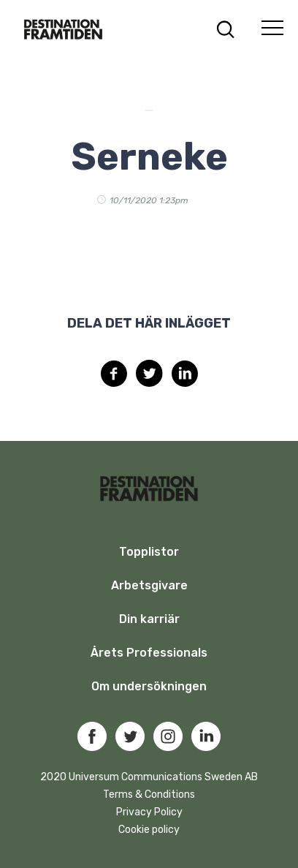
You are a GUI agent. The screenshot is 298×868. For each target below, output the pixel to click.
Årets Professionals (149, 653)
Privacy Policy (149, 812)
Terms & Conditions (149, 795)
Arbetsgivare (149, 585)
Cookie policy (149, 830)
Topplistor (149, 552)
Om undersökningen (149, 686)
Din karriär (149, 619)
